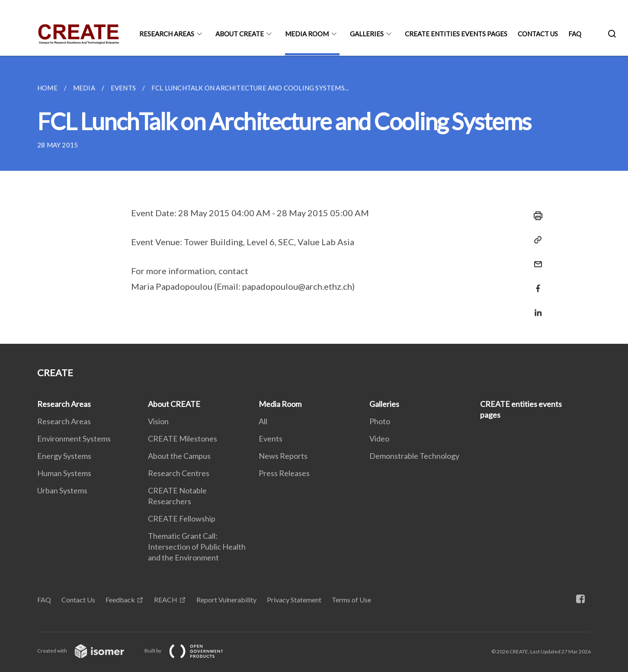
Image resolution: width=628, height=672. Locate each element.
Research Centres (179, 473)
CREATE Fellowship (182, 518)
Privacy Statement (294, 600)
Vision (158, 421)
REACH (166, 600)
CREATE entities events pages (456, 34)
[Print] (535, 216)
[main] (314, 200)
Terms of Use (351, 600)
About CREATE (240, 34)
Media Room (307, 34)
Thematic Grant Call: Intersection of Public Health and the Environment (197, 547)
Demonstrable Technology (414, 456)
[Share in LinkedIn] (535, 307)
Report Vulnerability (226, 600)
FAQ (575, 34)
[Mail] (535, 259)
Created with (88, 651)
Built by (191, 651)
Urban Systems (62, 490)
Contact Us (538, 34)
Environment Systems (74, 438)
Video (379, 438)
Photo (380, 421)
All (263, 421)
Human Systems (64, 473)
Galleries (367, 34)
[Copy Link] (535, 240)
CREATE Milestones (183, 438)
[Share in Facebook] (535, 283)
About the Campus (179, 456)
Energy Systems (64, 456)
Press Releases (284, 473)
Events (271, 438)
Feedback (120, 600)
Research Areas (167, 34)
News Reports (283, 456)
